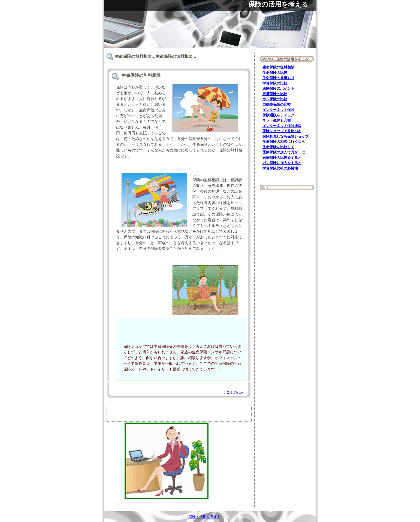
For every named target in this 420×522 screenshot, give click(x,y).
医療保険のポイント (278, 88)
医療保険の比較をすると (282, 158)
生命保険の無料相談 (278, 67)
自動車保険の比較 (277, 104)
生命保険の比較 (275, 73)
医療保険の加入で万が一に (284, 152)
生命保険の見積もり (278, 78)
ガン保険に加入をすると (282, 163)
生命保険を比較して (278, 147)
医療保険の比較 (275, 94)
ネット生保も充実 (277, 120)
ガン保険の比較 (275, 99)
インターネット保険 (278, 110)
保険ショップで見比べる (282, 131)
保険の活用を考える (278, 4)
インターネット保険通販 (282, 126)
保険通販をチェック (278, 115)
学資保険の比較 (275, 83)
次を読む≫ (235, 393)
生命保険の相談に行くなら (284, 142)
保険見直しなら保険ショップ (285, 136)
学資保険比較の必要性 (280, 168)
